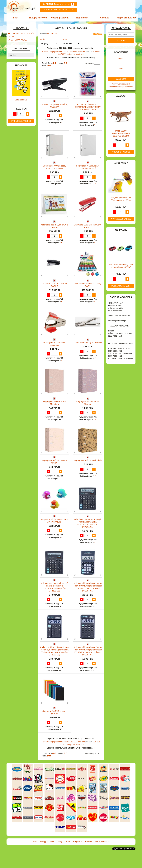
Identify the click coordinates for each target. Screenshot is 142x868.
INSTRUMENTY (18, 114)
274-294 (81, 51)
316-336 (97, 51)
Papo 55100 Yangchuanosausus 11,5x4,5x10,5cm (121, 133)
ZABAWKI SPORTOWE (21, 182)
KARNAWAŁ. (17, 123)
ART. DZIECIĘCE (18, 67)
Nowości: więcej (121, 152)
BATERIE (15, 76)
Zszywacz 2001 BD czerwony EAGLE (88, 228)
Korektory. (18, 52)
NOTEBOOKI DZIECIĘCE (22, 151)
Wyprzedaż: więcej (121, 219)
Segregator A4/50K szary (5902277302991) (88, 166)
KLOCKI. (15, 126)
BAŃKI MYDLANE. (19, 73)
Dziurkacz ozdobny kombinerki (88, 350)
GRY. (13, 108)
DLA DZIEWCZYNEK (20, 82)
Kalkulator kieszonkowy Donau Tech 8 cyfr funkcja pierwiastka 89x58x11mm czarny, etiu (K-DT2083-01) (54, 666)
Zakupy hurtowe (39, 18)
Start (17, 18)
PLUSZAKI (16, 157)
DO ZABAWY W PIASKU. (22, 92)
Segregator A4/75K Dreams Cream (54, 474)
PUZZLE (15, 160)
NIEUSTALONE (18, 188)
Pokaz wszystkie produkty (58, 10)
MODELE (15, 144)
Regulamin (82, 18)
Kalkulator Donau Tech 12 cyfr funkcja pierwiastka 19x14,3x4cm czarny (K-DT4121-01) (54, 603)
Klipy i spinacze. (21, 48)
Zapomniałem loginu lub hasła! (121, 87)
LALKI (14, 141)
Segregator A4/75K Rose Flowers (88, 413)
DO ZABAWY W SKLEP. (21, 95)
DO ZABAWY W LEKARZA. (22, 86)
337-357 (62, 53)
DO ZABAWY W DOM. (20, 89)
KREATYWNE (17, 132)
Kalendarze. (19, 42)
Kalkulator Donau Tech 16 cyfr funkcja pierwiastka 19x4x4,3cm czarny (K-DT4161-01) (88, 539)
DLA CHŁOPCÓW (19, 79)
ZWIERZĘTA (17, 185)
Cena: (65, 38)
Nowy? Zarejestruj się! (121, 84)
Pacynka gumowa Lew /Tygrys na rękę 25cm (121, 199)
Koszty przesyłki (60, 18)
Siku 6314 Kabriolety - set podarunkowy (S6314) (121, 266)
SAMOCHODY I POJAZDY (22, 169)
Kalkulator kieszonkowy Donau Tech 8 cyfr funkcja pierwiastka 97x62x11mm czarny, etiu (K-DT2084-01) (88, 666)
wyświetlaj (90, 62)
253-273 (74, 51)
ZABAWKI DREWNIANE (21, 178)
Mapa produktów (125, 18)
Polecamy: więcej (121, 286)
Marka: (43, 38)
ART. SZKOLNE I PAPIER (22, 70)
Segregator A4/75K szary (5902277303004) (54, 166)
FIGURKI (15, 101)
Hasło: (121, 68)
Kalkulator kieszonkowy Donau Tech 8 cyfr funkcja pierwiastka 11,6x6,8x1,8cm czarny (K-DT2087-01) (88, 603)
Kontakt (103, 18)
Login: (121, 58)
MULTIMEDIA (17, 147)
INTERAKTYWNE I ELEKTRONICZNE (17, 118)
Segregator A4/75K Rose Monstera (54, 413)
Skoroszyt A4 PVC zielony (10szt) (54, 728)
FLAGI (14, 105)
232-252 (66, 51)
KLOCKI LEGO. (18, 129)
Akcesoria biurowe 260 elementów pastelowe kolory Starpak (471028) (88, 106)
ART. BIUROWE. (18, 39)
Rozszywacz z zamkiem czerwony (54, 351)
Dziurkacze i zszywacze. (24, 45)
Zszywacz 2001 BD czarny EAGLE (54, 290)
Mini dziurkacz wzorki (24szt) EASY (88, 290)
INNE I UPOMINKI (19, 111)
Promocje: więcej (21, 271)
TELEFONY (16, 172)
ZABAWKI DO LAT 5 (20, 175)
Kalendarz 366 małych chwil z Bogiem (54, 228)
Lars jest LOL (21, 250)
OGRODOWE (17, 154)
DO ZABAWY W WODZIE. (22, 98)
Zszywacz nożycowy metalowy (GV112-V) (54, 105)
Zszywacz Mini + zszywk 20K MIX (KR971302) (54, 536)
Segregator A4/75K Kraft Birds (88, 473)
